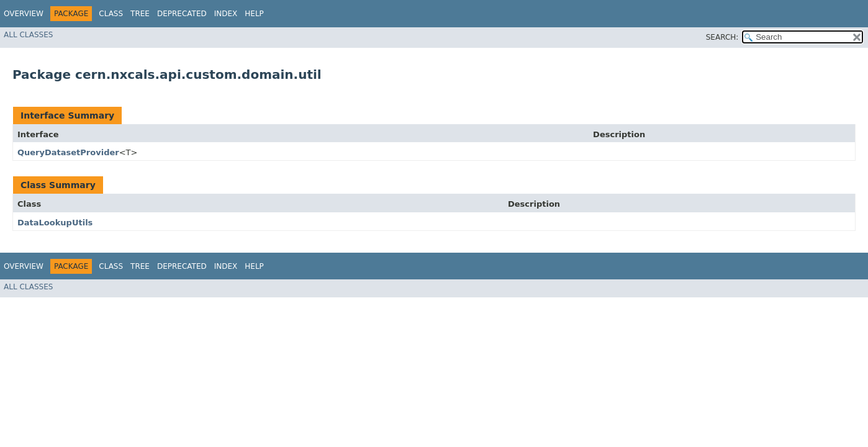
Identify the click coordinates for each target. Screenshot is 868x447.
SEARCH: (722, 37)
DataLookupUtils (55, 223)
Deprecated (182, 14)
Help (254, 14)
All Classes (28, 35)
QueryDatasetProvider (68, 152)
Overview (24, 14)
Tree (140, 14)
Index (226, 14)
